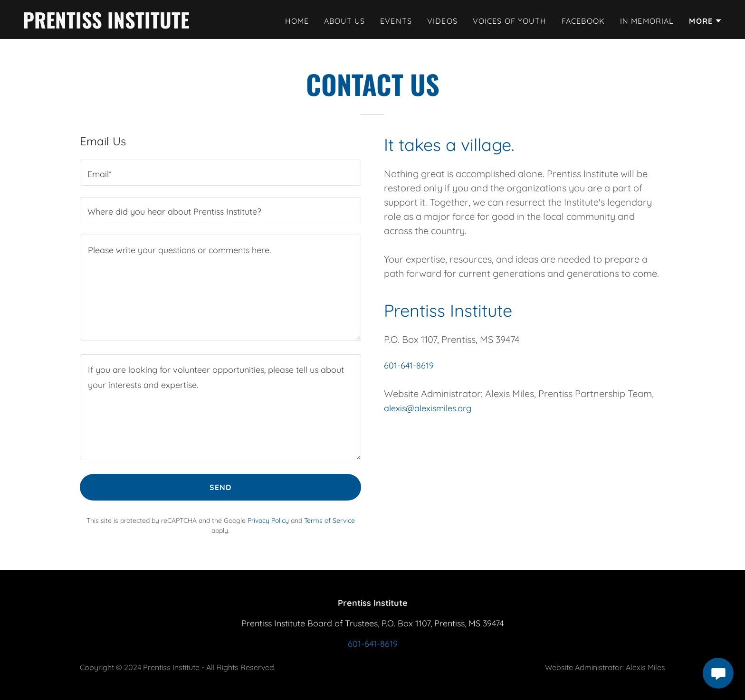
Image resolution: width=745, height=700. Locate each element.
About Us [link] (344, 21)
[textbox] (220, 173)
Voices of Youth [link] (510, 21)
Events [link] (396, 21)
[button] (706, 21)
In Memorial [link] (647, 21)
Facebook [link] (583, 21)
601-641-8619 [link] (409, 365)
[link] (106, 25)
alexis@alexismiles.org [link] (428, 408)
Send (221, 487)
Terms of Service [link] (330, 520)
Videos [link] (442, 21)
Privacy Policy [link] (268, 520)
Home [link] (297, 21)
